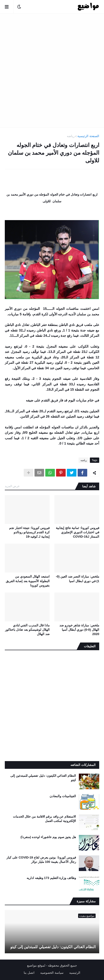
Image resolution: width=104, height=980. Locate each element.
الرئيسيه (75, 973)
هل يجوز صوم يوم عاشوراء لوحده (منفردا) (48, 837)
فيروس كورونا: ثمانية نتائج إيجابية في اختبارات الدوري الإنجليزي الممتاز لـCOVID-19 (78, 532)
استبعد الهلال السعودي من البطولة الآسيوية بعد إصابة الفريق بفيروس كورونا (28, 581)
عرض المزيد (12, 486)
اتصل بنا (29, 973)
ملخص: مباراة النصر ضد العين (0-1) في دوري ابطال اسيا (78, 579)
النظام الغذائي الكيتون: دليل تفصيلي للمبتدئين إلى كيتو (43, 778)
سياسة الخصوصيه (52, 973)
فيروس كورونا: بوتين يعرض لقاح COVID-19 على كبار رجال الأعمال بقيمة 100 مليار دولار (41, 860)
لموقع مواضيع (36, 965)
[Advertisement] (52, 70)
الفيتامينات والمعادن (63, 796)
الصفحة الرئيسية (88, 136)
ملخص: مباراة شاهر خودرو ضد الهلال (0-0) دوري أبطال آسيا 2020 (79, 630)
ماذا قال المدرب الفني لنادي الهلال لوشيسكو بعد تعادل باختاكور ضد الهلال (27, 630)
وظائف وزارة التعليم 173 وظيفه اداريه (51, 878)
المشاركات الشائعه (83, 765)
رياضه (71, 136)
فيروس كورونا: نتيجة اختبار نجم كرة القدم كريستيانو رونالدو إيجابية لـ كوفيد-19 (29, 532)
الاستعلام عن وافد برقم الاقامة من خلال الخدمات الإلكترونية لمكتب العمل (44, 819)
